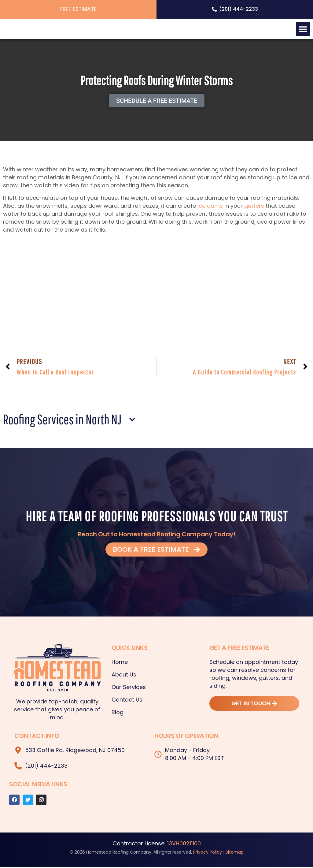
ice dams (210, 207)
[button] (303, 29)
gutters (254, 207)
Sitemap (235, 853)
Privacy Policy (208, 853)
